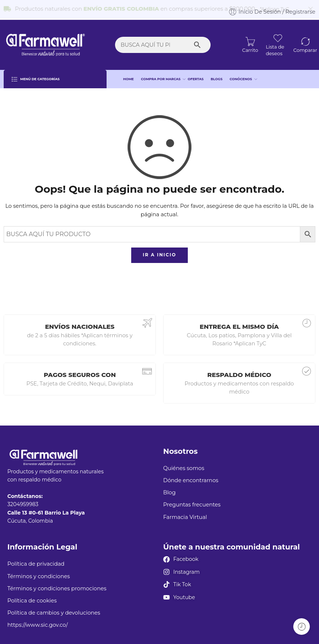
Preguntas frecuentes (192, 501)
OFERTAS (196, 74)
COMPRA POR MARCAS (161, 75)
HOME (128, 74)
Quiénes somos (184, 464)
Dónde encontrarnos (191, 476)
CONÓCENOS (241, 75)
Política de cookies (32, 596)
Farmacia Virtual (185, 513)
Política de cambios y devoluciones (54, 608)
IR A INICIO (159, 251)
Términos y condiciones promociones (57, 584)
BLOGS (216, 74)
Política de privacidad (36, 560)
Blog (169, 488)
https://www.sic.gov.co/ (37, 621)
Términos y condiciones (39, 572)
